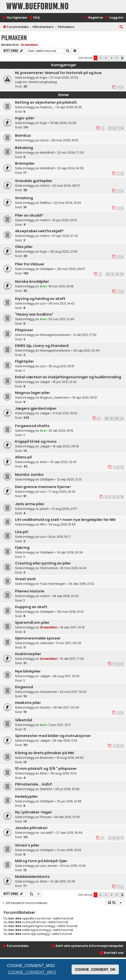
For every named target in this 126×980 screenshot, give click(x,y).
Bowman (47, 758)
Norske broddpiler (32, 282)
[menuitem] (34, 18)
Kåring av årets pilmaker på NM (44, 753)
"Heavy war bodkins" (34, 314)
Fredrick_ (47, 107)
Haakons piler (28, 703)
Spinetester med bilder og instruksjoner (53, 736)
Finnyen (46, 817)
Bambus (23, 135)
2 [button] (101, 58)
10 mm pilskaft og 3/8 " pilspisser (46, 769)
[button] (122, 58)
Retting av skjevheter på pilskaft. (46, 102)
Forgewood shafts (32, 426)
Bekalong (24, 148)
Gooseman (48, 692)
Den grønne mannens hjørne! (43, 487)
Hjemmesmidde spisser (38, 638)
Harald (45, 707)
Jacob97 (47, 833)
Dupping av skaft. (32, 607)
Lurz (43, 303)
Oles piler (24, 247)
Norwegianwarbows (55, 335)
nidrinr (45, 186)
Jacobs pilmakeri (31, 828)
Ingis (44, 78)
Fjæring (22, 548)
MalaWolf (47, 153)
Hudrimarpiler (28, 654)
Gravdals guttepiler (34, 181)
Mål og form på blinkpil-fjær (41, 861)
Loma (44, 140)
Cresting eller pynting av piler (43, 563)
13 (122, 274)
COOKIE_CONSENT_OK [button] (95, 969)
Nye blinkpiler (28, 671)
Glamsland (49, 568)
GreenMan (29, 45)
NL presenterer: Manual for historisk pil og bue (58, 73)
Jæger (45, 382)
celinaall (46, 643)
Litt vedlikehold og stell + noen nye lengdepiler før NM (65, 520)
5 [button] (117, 58)
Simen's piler (27, 845)
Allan (44, 462)
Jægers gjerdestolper (36, 408)
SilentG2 (46, 789)
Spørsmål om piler (32, 623)
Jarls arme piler (30, 504)
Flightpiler (24, 361)
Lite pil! (22, 532)
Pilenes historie (30, 591)
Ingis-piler (25, 118)
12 (117, 274)
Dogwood (24, 687)
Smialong (24, 198)
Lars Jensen (49, 866)
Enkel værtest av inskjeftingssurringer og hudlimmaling (68, 377)
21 (122, 419)
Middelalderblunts (32, 877)
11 (112, 274)
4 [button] (111, 58)
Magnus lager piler (32, 393)
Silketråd (24, 720)
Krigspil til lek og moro (36, 441)
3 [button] (106, 58)
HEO (43, 524)
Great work (25, 579)
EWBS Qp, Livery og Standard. (42, 346)
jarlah (44, 509)
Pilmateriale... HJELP (34, 784)
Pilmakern (14, 38)
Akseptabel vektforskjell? (39, 231)
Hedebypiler (26, 796)
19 (111, 419)
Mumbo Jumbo (29, 475)
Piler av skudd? (29, 215)
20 (117, 419)
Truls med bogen (53, 584)
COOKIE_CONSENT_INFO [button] (32, 972)
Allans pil (23, 457)
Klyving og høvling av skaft (40, 299)
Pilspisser (24, 330)
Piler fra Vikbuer (30, 264)
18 (107, 419)
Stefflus (45, 203)
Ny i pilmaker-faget (33, 812)
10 (108, 274)
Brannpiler (25, 163)
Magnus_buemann (55, 398)
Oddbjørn (47, 269)
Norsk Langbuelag (43, 82)
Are (43, 286)
